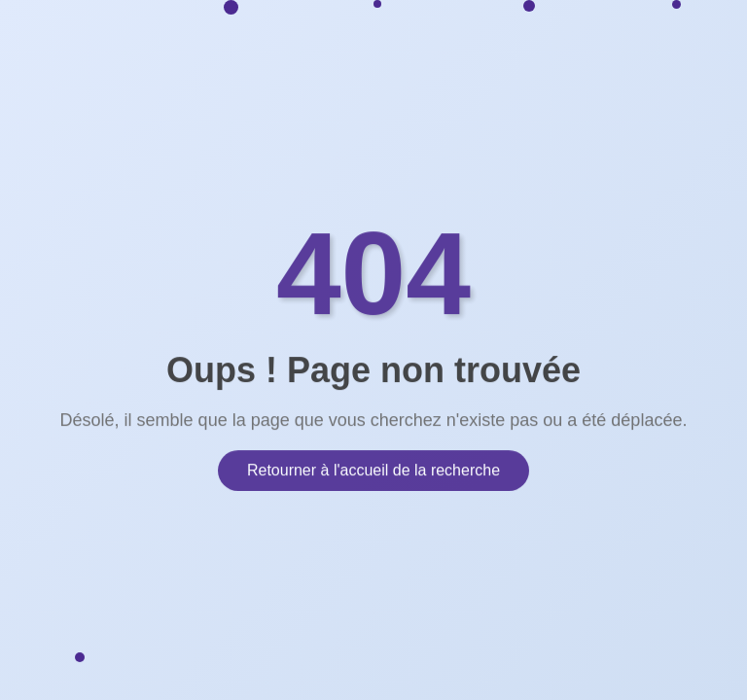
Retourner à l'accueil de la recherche (373, 469)
